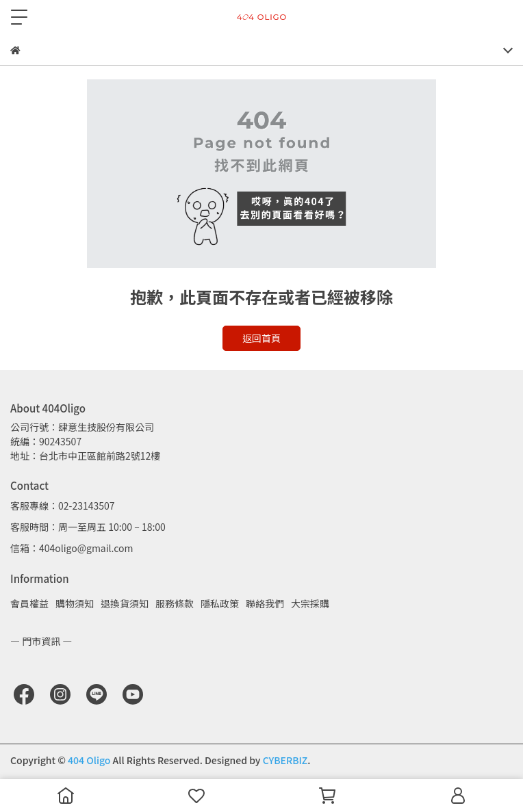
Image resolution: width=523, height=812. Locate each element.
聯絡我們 (265, 603)
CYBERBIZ (285, 760)
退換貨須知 (125, 603)
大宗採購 (310, 603)
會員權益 (29, 603)
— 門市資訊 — (41, 641)
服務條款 (175, 603)
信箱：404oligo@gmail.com (72, 548)
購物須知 (75, 603)
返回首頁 (261, 338)
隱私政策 (220, 603)
